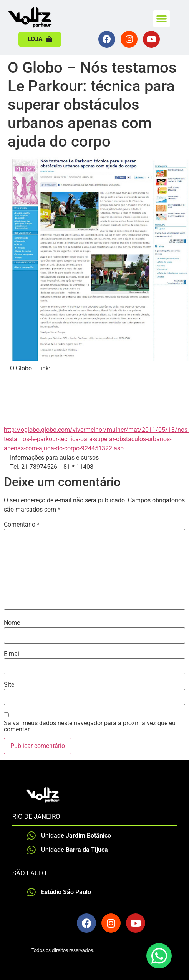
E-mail (12, 654)
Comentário (22, 525)
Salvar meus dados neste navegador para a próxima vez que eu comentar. (90, 726)
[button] (162, 19)
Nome (12, 623)
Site (9, 685)
